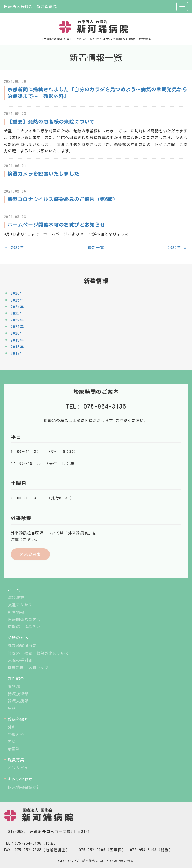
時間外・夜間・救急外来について (39, 653)
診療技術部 (18, 694)
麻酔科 (14, 749)
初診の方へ (18, 638)
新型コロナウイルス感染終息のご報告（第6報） (63, 199)
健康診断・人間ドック (28, 667)
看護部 (14, 687)
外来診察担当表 (22, 646)
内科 (12, 742)
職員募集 (16, 760)
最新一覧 (96, 248)
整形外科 (16, 734)
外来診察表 (30, 554)
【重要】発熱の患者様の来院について (51, 122)
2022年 (17, 320)
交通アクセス (20, 605)
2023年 (17, 313)
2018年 (17, 347)
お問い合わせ (20, 779)
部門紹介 (16, 679)
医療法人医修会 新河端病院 (30, 7)
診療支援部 (18, 701)
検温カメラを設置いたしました (43, 174)
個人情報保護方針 (24, 787)
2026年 (17, 293)
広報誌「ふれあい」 (26, 627)
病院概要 (16, 598)
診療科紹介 (18, 719)
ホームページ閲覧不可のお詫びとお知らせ (56, 225)
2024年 (17, 307)
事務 (12, 708)
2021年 (17, 327)
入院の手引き (20, 660)
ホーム (14, 590)
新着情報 (16, 612)
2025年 (17, 300)
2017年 (17, 353)
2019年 (17, 340)
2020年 (17, 333)
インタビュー (20, 768)
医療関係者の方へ (24, 620)
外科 (12, 727)
